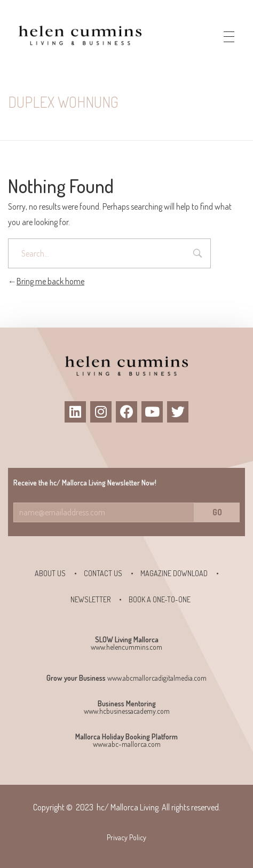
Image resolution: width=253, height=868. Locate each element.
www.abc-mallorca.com (127, 744)
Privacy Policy (127, 837)
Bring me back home (46, 281)
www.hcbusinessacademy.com (127, 711)
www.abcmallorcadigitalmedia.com (157, 678)
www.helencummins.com (127, 647)
